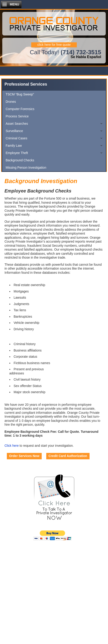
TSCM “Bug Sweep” (20, 94)
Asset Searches (17, 124)
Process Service (17, 116)
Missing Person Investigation (26, 168)
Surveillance (14, 131)
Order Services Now (24, 456)
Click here (12, 446)
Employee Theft (17, 153)
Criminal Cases (17, 138)
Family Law (14, 146)
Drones (11, 102)
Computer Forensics (20, 109)
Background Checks (20, 160)
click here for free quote (54, 45)
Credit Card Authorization (68, 456)
